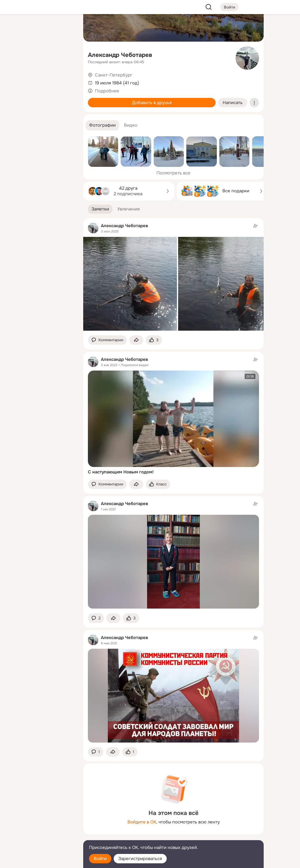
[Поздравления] (40, 80)
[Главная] (14, 28)
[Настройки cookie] (40, 860)
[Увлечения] (40, 28)
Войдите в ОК (142, 822)
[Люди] (40, 54)
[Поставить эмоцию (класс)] (154, 340)
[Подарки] (14, 80)
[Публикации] (14, 54)
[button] (102, 125)
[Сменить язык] (40, 835)
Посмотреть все (173, 173)
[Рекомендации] (40, 106)
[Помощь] (14, 106)
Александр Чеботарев (120, 55)
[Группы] (66, 28)
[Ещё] (40, 823)
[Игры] (66, 80)
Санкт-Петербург (114, 75)
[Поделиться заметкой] (136, 340)
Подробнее (107, 91)
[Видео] (66, 54)
